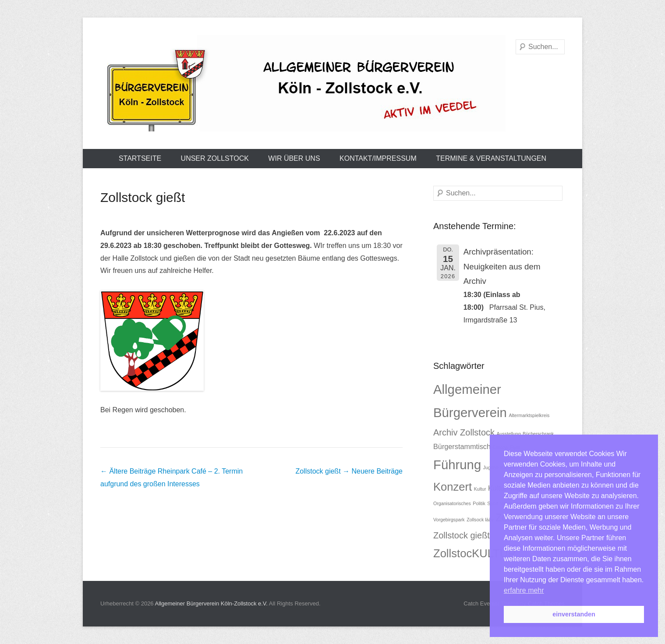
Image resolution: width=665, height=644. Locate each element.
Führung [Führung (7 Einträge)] (457, 465)
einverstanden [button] (574, 614)
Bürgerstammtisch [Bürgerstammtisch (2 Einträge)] (462, 446)
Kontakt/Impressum (378, 158)
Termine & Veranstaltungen (491, 158)
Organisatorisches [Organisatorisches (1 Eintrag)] (452, 503)
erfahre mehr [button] (524, 590)
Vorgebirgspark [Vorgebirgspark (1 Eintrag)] (449, 520)
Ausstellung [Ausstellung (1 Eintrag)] (508, 434)
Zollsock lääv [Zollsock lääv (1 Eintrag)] (480, 520)
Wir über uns (294, 158)
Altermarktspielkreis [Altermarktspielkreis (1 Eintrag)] (529, 415)
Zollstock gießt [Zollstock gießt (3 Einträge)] (462, 535)
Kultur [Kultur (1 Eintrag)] (480, 489)
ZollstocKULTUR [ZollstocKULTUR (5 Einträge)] (475, 553)
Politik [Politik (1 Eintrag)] (479, 503)
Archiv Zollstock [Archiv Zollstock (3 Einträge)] (464, 432)
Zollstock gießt (143, 197)
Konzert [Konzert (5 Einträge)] (453, 487)
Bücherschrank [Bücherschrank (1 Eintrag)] (538, 434)
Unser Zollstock (215, 158)
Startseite (140, 158)
